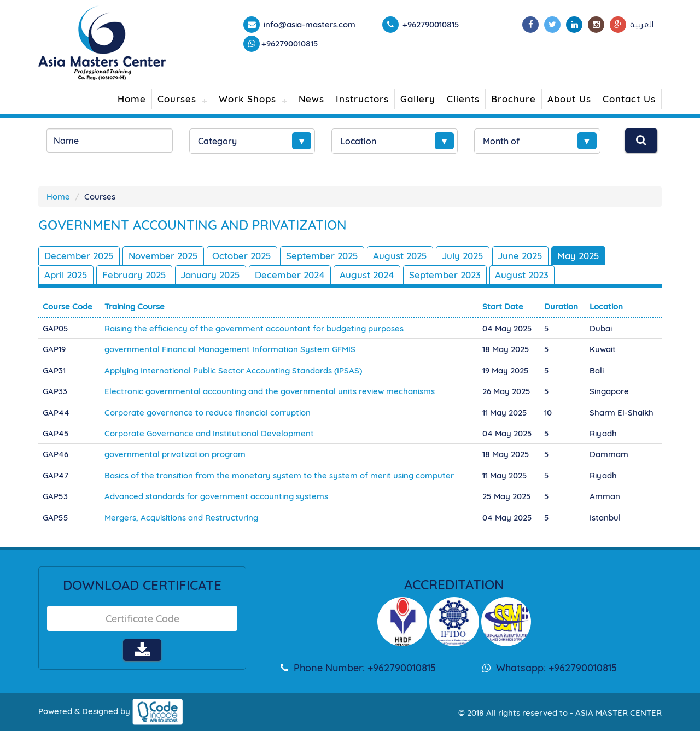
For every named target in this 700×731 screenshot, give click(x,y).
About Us (569, 99)
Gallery (418, 99)
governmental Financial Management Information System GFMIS (230, 349)
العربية (642, 25)
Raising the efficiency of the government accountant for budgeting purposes (254, 328)
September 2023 (446, 275)
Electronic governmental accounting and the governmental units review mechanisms (270, 391)
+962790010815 (290, 43)
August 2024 (368, 275)
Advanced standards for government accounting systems (216, 496)
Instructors (362, 99)
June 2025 (522, 256)
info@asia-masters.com (308, 24)
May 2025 (581, 256)
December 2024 (291, 275)
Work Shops (247, 99)
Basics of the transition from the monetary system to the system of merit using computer (279, 475)
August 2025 (401, 256)
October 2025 (242, 256)
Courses (177, 99)
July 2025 (463, 256)
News (311, 99)
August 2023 (523, 275)
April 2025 (66, 275)
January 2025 (211, 275)
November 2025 (163, 256)
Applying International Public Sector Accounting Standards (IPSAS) (233, 370)
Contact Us (629, 99)
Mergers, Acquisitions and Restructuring (181, 517)
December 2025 (79, 256)
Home (132, 99)
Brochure (514, 99)
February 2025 (134, 275)
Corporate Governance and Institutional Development (209, 433)
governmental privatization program (175, 454)
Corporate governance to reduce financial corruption (208, 412)
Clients (463, 99)
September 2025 (323, 256)
